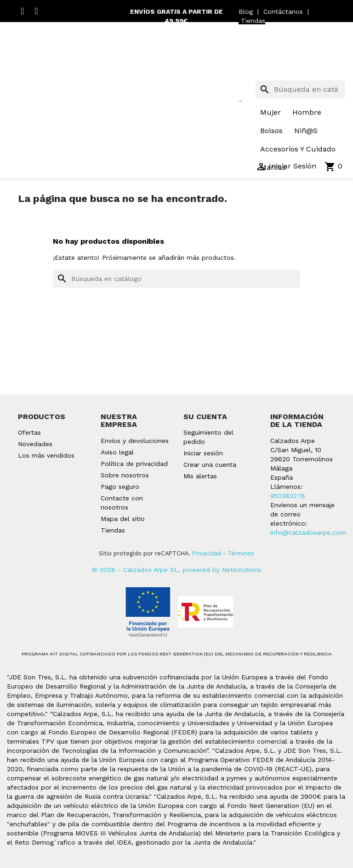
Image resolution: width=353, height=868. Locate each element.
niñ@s (306, 131)
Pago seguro (120, 487)
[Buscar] (300, 90)
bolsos (271, 131)
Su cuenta (205, 417)
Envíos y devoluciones (135, 441)
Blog (246, 11)
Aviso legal (117, 452)
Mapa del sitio (123, 519)
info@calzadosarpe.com (308, 532)
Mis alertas (200, 476)
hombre (307, 112)
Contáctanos (283, 11)
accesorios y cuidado (298, 149)
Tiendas (253, 21)
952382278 (288, 496)
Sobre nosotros (125, 475)
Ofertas (29, 432)
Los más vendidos (46, 455)
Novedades (35, 444)
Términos (241, 553)
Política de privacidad (134, 464)
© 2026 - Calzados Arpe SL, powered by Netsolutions (176, 570)
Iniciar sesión (203, 453)
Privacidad (207, 553)
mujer (270, 112)
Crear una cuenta (210, 465)
